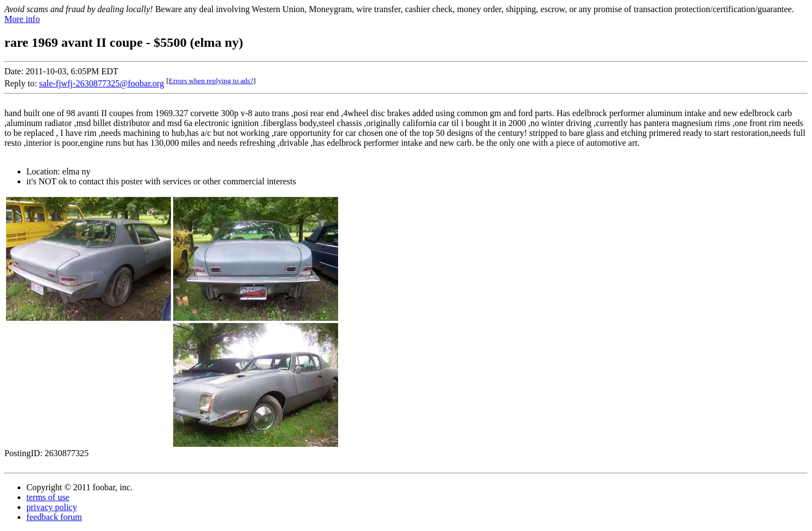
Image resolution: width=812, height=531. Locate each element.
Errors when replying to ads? (211, 81)
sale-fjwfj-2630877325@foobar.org (101, 83)
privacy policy (52, 507)
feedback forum (54, 517)
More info (22, 19)
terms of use (48, 497)
